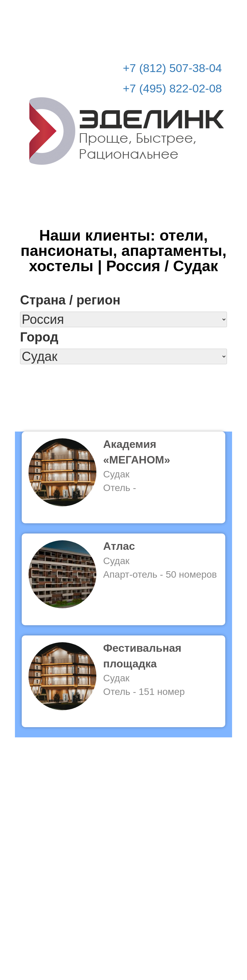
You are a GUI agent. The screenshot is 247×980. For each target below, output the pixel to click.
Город (39, 337)
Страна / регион (70, 300)
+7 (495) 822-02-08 (172, 88)
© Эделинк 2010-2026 (123, 948)
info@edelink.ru (134, 934)
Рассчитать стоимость (182, 11)
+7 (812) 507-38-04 (172, 68)
